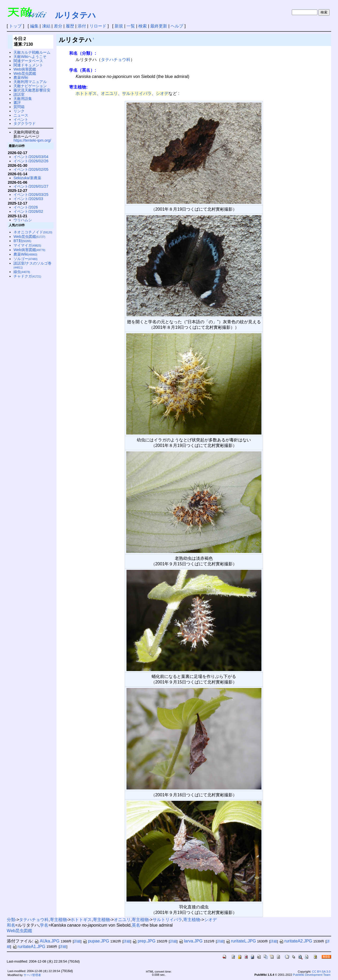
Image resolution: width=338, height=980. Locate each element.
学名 (44, 925)
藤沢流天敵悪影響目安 (32, 90)
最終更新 (159, 26)
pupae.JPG (96, 941)
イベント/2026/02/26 (31, 161)
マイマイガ (27, 245)
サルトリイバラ (137, 93)
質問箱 (19, 107)
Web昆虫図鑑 (25, 73)
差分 (58, 26)
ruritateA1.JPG (29, 947)
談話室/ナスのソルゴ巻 (32, 265)
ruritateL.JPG (241, 941)
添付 (82, 26)
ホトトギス (86, 93)
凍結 (46, 26)
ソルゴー (25, 259)
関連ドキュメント (28, 65)
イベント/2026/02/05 (31, 169)
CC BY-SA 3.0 (321, 972)
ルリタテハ (75, 15)
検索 (143, 26)
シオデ (162, 93)
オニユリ (109, 93)
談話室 (19, 94)
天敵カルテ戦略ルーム (32, 52)
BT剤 (22, 241)
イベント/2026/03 (28, 199)
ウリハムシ (23, 220)
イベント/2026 (26, 207)
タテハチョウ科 (116, 60)
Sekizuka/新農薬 (27, 178)
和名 (11, 925)
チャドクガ (27, 276)
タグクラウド (25, 123)
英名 (136, 925)
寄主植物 (58, 920)
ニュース (21, 115)
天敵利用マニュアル (30, 82)
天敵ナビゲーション (30, 86)
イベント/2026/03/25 (31, 195)
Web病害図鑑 (25, 69)
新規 (119, 26)
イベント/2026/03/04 (31, 157)
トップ (15, 26)
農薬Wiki (21, 77)
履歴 (70, 26)
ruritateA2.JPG (296, 941)
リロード (98, 26)
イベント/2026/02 (28, 211)
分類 (11, 920)
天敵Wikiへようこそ (30, 57)
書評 (17, 103)
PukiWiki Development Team (312, 975)
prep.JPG (144, 941)
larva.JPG (191, 941)
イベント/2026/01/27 (31, 186)
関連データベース (28, 61)
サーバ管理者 (32, 975)
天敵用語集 (23, 99)
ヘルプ (177, 26)
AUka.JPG (47, 941)
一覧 (131, 26)
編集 (34, 26)
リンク (19, 111)
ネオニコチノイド (33, 232)
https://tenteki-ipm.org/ (32, 140)
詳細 (77, 941)
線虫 (22, 272)
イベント (21, 119)
